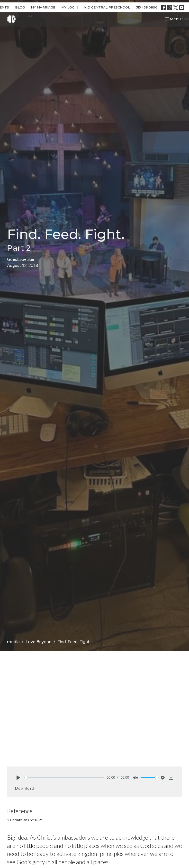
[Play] (18, 778)
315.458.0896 (147, 7)
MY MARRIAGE (43, 7)
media (13, 642)
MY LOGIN (70, 7)
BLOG (20, 7)
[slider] (64, 778)
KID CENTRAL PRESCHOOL (107, 7)
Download (24, 788)
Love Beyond (39, 642)
